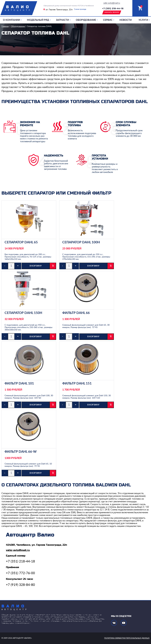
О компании (11, 20)
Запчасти (62, 20)
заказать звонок (112, 12)
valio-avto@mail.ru (112, 3)
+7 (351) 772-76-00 (20, 573)
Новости (126, 20)
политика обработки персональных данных (127, 638)
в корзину (36, 266)
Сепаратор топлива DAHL (39, 26)
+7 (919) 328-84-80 (20, 585)
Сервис (108, 20)
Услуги (143, 20)
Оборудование (86, 20)
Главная (5, 26)
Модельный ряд (38, 20)
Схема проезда (80, 9)
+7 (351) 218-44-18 (113, 9)
